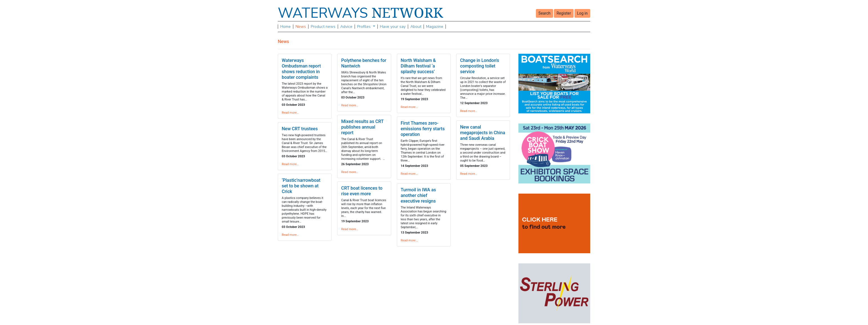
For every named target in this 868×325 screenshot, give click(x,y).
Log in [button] (582, 13)
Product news (323, 27)
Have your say (393, 27)
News (301, 27)
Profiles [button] (364, 27)
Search (544, 13)
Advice (346, 27)
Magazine (435, 27)
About (416, 27)
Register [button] (564, 13)
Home (286, 27)
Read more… (290, 113)
